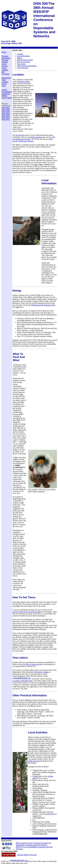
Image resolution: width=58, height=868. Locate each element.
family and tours (34, 761)
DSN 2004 (6, 114)
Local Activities (23, 68)
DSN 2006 (6, 110)
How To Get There (24, 62)
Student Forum (5, 63)
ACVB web (20, 135)
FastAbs (5, 70)
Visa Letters (21, 64)
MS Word (38, 672)
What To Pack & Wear (25, 60)
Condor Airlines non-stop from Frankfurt (27, 612)
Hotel (4, 80)
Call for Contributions (7, 91)
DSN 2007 (6, 108)
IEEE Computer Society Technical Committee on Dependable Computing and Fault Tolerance (33, 844)
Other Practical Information (27, 66)
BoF (3, 72)
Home (4, 52)
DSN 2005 (6, 112)
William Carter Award (7, 97)
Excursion (5, 74)
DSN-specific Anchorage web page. (33, 140)
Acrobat (45, 672)
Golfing (35, 776)
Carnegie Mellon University (27, 855)
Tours (4, 86)
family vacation (36, 137)
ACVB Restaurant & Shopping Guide (42, 305)
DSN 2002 (6, 118)
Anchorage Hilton (23, 82)
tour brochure (50, 814)
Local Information (23, 56)
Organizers (6, 94)
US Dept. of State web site (32, 664)
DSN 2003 (6, 116)
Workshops (6, 58)
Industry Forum (5, 67)
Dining (19, 58)
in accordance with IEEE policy (32, 680)
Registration (6, 78)
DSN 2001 (6, 120)
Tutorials (5, 60)
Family (4, 84)
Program (5, 56)
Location (5, 82)
